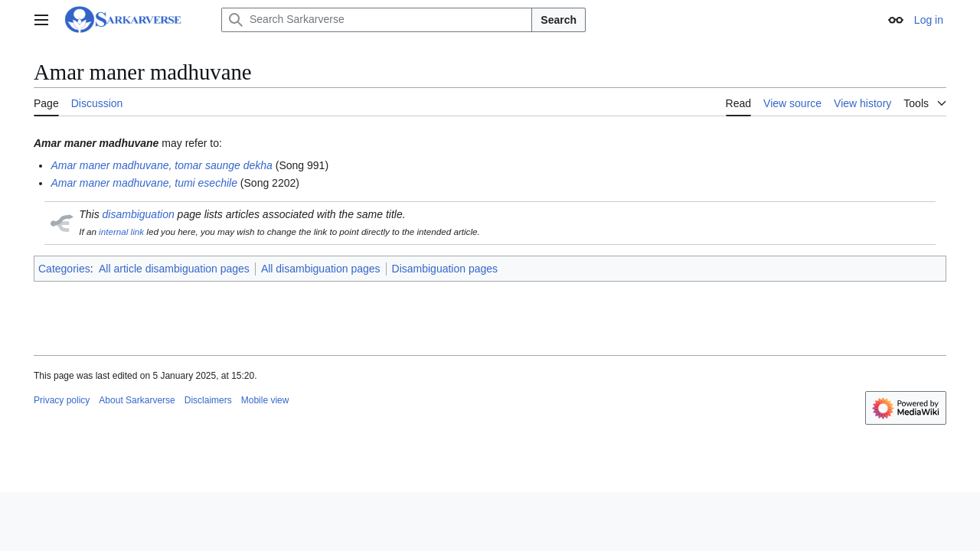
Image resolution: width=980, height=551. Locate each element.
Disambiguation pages (445, 269)
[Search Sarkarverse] (377, 20)
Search (559, 20)
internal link (121, 231)
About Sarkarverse (137, 400)
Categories (64, 269)
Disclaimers (208, 400)
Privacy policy (62, 400)
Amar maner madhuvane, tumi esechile (144, 183)
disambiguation (139, 214)
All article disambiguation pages (174, 269)
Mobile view (265, 400)
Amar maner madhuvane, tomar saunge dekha (162, 165)
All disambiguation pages (321, 269)
